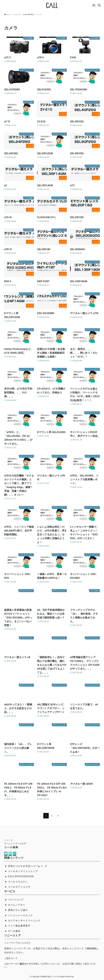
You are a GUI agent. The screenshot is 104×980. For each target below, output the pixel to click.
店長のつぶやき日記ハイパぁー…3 (27, 866)
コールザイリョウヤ (19, 887)
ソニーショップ (16, 900)
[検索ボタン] (99, 5)
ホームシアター (17, 905)
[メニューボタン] (94, 5)
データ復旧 (14, 931)
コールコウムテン (18, 882)
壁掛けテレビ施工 (18, 910)
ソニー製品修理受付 (19, 926)
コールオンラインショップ (23, 871)
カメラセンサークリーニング (24, 921)
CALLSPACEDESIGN (21, 876)
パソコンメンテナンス (21, 915)
